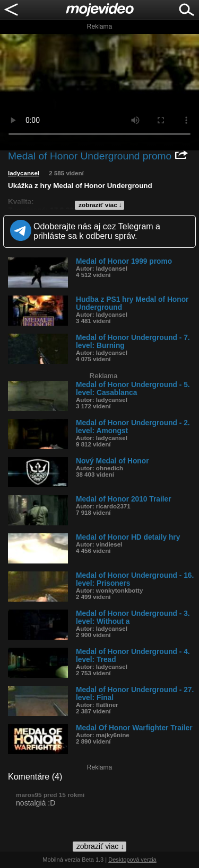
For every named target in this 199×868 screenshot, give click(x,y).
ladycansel (24, 173)
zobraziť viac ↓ (100, 205)
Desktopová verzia (132, 860)
